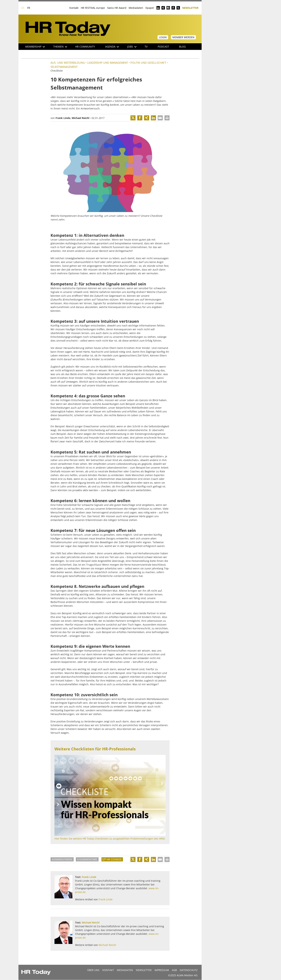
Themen (60, 47)
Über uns (93, 970)
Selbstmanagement (64, 67)
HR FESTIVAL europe (93, 8)
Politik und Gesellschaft (148, 63)
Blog (182, 47)
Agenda (112, 47)
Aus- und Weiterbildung (68, 63)
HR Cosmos (114, 859)
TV (146, 47)
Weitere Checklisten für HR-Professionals (95, 749)
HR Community (85, 47)
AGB (174, 970)
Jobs (132, 47)
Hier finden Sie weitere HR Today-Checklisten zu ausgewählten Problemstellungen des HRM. (110, 839)
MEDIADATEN (125, 970)
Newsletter (190, 8)
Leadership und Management (108, 63)
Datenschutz (189, 970)
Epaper (150, 8)
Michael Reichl (80, 118)
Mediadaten (136, 8)
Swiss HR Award (117, 8)
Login (163, 37)
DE (23, 8)
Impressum (162, 970)
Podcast (163, 47)
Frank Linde (63, 118)
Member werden (183, 37)
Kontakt (74, 8)
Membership (35, 47)
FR (29, 8)
